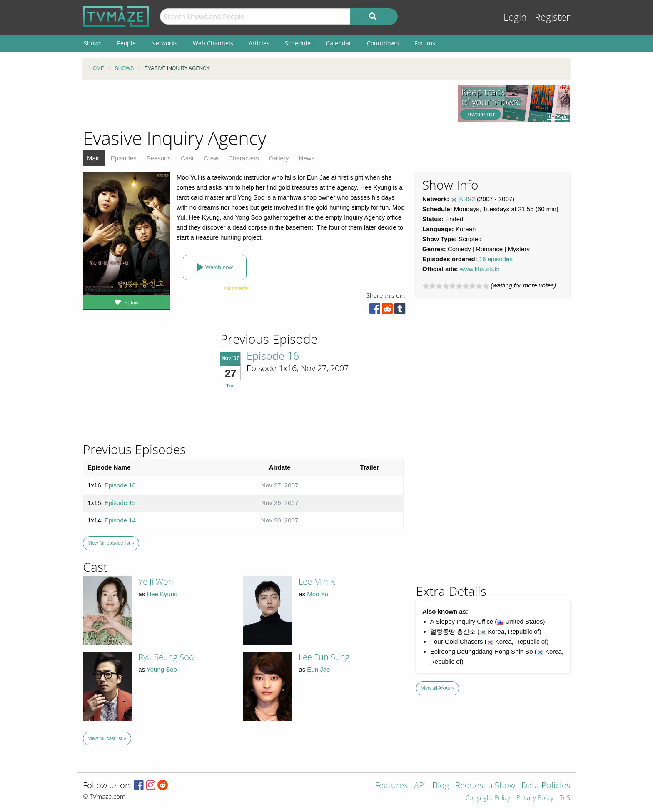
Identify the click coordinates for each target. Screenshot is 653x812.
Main (94, 158)
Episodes (124, 158)
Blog (441, 786)
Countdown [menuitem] (383, 43)
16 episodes (496, 259)
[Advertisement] (264, 104)
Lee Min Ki (318, 581)
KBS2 (467, 199)
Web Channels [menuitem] (213, 43)
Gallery (279, 158)
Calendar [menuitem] (339, 43)
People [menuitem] (126, 43)
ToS (565, 798)
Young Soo (162, 669)
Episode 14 (120, 520)
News (307, 158)
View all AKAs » (437, 688)
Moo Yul (318, 594)
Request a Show (485, 786)
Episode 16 (273, 355)
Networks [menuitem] (164, 43)
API (420, 786)
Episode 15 (120, 503)
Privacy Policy (535, 798)
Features (391, 786)
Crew (211, 158)
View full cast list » (107, 738)
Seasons (159, 158)
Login (515, 17)
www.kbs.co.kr (480, 269)
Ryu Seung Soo (166, 657)
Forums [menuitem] (425, 43)
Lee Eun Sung (324, 657)
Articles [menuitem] (259, 43)
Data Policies (546, 786)
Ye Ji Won (156, 581)
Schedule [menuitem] (298, 43)
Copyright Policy (488, 798)
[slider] (456, 286)
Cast (187, 158)
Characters (243, 158)
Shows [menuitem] (93, 43)
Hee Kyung (162, 594)
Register (552, 17)
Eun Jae (318, 669)
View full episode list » (111, 543)
